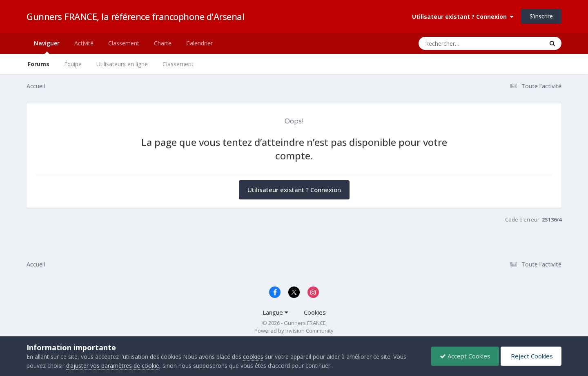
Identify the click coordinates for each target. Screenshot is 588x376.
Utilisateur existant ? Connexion (463, 17)
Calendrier (199, 43)
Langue (275, 312)
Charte (163, 43)
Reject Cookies (531, 356)
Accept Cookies (465, 356)
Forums (39, 64)
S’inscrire (541, 16)
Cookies (315, 312)
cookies (253, 357)
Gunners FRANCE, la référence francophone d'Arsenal (135, 16)
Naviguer (47, 47)
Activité (84, 43)
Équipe (73, 64)
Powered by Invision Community (294, 331)
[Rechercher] (458, 43)
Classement (178, 64)
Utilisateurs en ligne (122, 64)
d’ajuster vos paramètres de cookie (113, 366)
